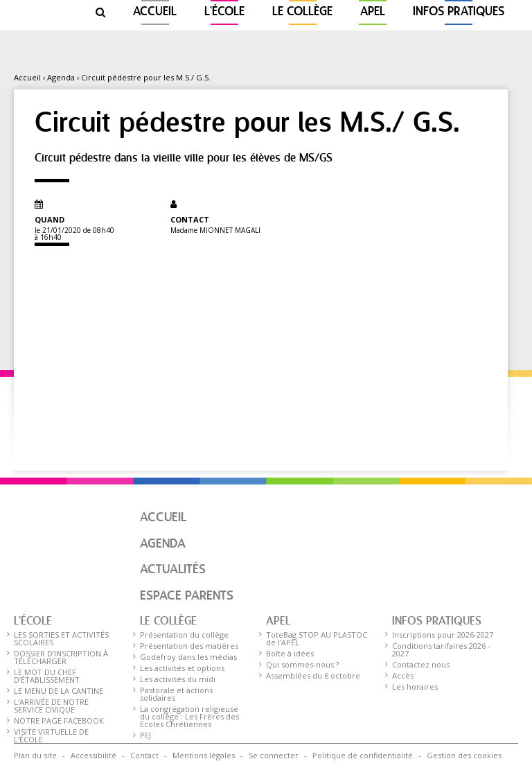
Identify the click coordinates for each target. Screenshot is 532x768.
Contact (144, 755)
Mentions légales (204, 755)
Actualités (173, 570)
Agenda (61, 77)
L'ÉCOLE (224, 12)
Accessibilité (94, 755)
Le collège (302, 12)
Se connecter (274, 755)
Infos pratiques (459, 12)
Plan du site (35, 755)
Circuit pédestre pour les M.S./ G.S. (146, 77)
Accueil (155, 12)
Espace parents (187, 596)
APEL (373, 12)
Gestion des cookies (464, 755)
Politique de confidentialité (363, 755)
